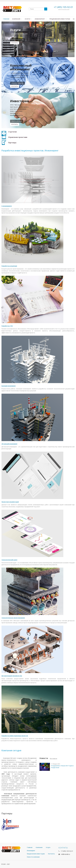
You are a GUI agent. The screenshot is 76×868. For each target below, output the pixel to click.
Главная (6, 19)
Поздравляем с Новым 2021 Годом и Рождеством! (62, 767)
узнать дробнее (17, 121)
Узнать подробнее (17, 40)
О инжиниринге (7, 206)
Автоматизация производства (12, 676)
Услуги (28, 19)
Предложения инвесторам (60, 19)
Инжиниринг (41, 19)
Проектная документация (10, 502)
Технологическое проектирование (13, 618)
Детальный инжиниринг (9, 444)
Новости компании (33, 857)
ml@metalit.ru (66, 854)
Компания (17, 19)
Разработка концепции (9, 266)
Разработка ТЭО (7, 326)
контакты (15, 43)
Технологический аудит (9, 560)
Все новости (53, 758)
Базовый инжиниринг (9, 386)
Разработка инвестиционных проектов (15, 736)
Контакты (15, 86)
